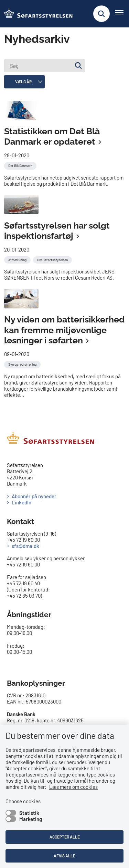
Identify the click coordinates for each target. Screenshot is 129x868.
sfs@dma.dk (25, 546)
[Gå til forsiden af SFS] (36, 14)
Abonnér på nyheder (34, 496)
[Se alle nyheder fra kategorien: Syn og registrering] (23, 364)
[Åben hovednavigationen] (122, 14)
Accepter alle (65, 837)
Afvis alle (64, 856)
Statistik (29, 813)
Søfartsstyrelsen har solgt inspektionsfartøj (57, 231)
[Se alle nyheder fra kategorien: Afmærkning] (18, 259)
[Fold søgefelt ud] (101, 14)
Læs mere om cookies (73, 787)
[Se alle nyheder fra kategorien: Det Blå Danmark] (21, 165)
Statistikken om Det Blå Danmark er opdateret (52, 137)
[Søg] (45, 66)
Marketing (31, 819)
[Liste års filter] (24, 82)
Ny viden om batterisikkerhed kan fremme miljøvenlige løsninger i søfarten (64, 330)
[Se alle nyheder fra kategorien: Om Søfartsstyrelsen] (53, 259)
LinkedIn (21, 502)
